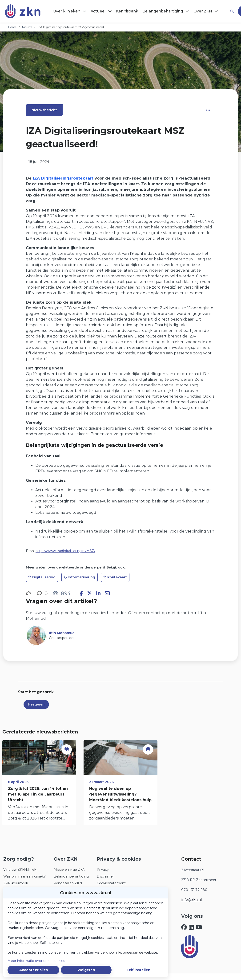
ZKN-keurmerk (16, 883)
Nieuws (27, 27)
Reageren (36, 704)
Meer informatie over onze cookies (36, 961)
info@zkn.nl (191, 900)
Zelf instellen (138, 970)
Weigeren (86, 970)
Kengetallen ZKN (68, 883)
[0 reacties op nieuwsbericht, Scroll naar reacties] (42, 593)
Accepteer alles (34, 970)
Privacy (103, 870)
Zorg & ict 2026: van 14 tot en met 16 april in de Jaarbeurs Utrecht (38, 794)
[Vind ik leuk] (29, 593)
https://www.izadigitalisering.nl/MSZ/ (65, 551)
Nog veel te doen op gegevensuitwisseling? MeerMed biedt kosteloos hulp (120, 794)
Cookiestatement (111, 883)
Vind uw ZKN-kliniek (20, 870)
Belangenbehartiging (71, 876)
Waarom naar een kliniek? (24, 876)
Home (12, 27)
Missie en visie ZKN (70, 870)
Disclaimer (105, 876)
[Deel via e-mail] (107, 593)
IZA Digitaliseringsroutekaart (63, 178)
